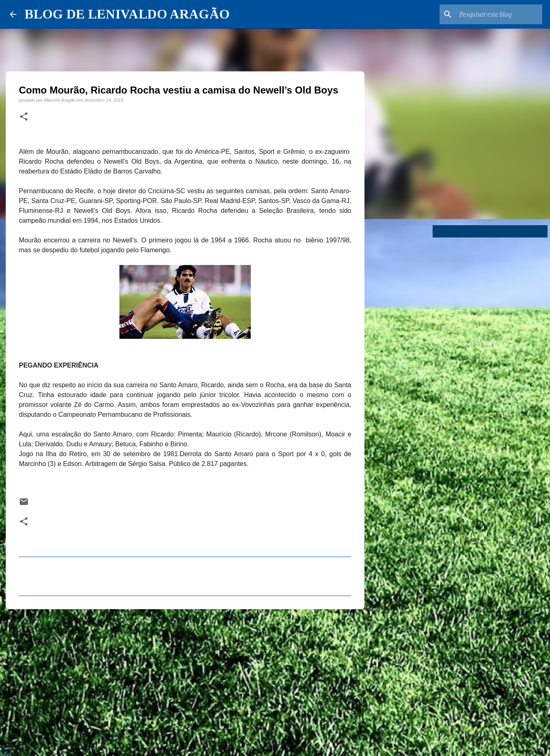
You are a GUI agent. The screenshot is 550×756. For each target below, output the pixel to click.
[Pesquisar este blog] (499, 14)
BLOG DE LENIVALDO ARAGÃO (127, 14)
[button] (24, 117)
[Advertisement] (185, 679)
